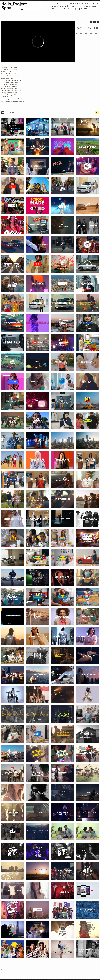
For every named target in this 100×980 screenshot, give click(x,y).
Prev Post (91, 22)
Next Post (94, 22)
